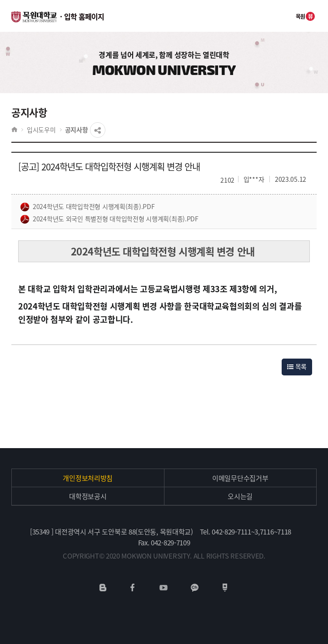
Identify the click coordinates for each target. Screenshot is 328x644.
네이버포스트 (225, 588)
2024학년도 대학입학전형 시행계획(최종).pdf (87, 207)
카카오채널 (195, 588)
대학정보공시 (88, 496)
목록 (297, 366)
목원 (306, 16)
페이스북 (133, 588)
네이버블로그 (103, 588)
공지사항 (77, 130)
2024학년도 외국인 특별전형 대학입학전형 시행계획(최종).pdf (109, 219)
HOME (14, 130)
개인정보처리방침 (88, 478)
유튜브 (163, 588)
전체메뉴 (281, 16)
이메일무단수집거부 (240, 478)
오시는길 (240, 496)
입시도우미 (41, 130)
